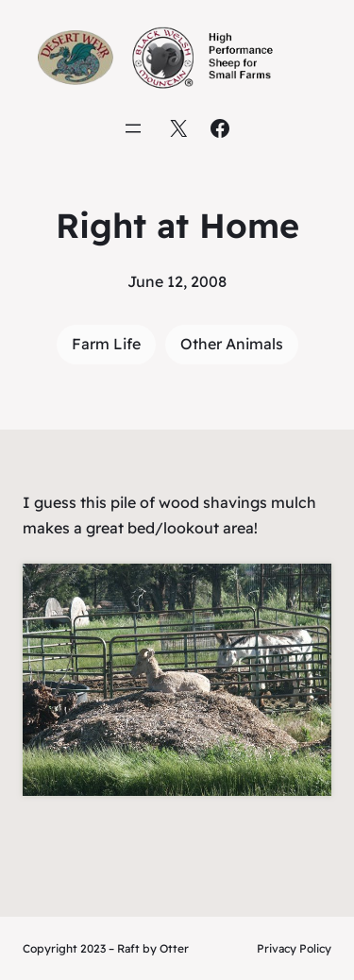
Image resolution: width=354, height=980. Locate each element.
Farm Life (106, 344)
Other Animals (232, 344)
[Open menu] (133, 128)
